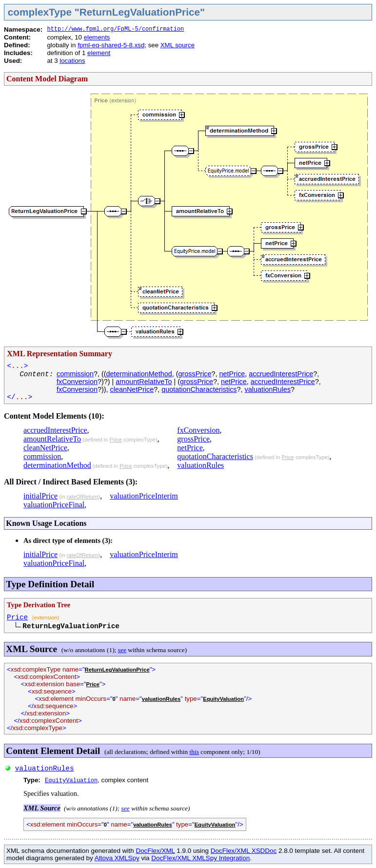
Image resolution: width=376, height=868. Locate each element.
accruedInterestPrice (281, 374)
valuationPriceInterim (144, 496)
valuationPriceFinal (54, 505)
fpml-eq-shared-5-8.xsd (111, 45)
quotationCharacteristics (199, 389)
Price (116, 440)
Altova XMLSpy (117, 858)
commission (75, 374)
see (122, 650)
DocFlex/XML (155, 851)
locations (72, 61)
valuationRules (268, 389)
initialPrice (40, 496)
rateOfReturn (83, 497)
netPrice (232, 374)
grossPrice (195, 374)
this (194, 752)
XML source (178, 45)
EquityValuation (223, 699)
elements (97, 37)
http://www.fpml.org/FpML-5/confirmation (115, 29)
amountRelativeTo (144, 382)
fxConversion (77, 382)
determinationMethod (139, 374)
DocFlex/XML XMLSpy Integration (200, 858)
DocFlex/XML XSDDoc (244, 851)
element (99, 53)
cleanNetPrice (132, 389)
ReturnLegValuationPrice (117, 670)
